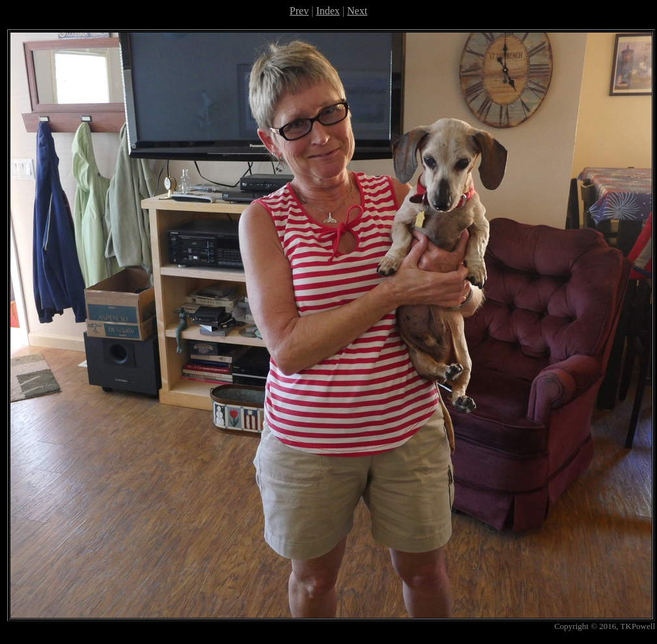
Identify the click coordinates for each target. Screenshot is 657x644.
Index (328, 11)
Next (357, 11)
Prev (299, 11)
